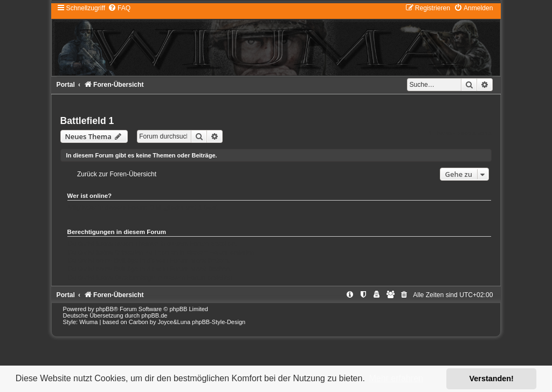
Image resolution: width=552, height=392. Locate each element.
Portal (66, 85)
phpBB (105, 309)
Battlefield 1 (87, 121)
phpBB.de (154, 315)
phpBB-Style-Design (219, 322)
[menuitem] (119, 8)
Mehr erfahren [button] (396, 378)
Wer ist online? (90, 196)
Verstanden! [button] (492, 379)
